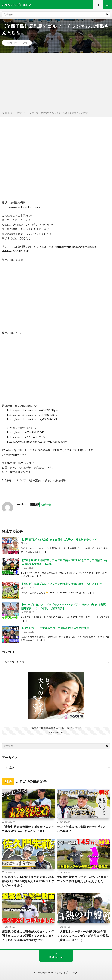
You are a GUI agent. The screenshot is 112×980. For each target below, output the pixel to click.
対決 (25, 43)
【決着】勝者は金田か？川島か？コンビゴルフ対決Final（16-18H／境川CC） (28, 829)
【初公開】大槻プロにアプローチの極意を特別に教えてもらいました (61, 584)
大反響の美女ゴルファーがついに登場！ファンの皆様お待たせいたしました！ (83, 879)
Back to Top (56, 957)
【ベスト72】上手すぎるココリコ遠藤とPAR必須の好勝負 (55, 628)
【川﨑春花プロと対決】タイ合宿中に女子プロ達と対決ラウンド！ (60, 539)
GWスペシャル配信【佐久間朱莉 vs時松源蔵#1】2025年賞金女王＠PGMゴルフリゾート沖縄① (28, 881)
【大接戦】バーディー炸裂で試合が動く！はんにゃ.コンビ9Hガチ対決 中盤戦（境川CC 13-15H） (83, 936)
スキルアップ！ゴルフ (66, 973)
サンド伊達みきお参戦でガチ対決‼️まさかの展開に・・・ (83, 829)
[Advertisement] (56, 83)
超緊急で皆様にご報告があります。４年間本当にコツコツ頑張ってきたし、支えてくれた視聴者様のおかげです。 (28, 936)
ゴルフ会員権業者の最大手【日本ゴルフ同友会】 (56, 728)
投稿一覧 (46, 504)
